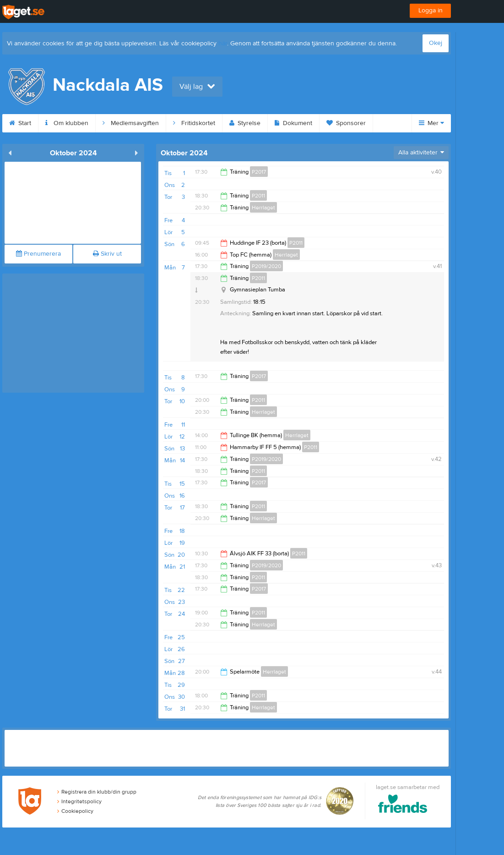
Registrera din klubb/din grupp (97, 792)
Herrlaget (263, 208)
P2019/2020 (266, 266)
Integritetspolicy (79, 801)
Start (20, 123)
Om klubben (67, 123)
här (223, 44)
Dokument (293, 123)
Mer (431, 123)
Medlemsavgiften (131, 123)
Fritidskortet (194, 123)
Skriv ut (107, 254)
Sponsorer (346, 123)
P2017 (259, 172)
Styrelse (245, 123)
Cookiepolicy (75, 811)
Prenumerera (38, 254)
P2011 (258, 196)
